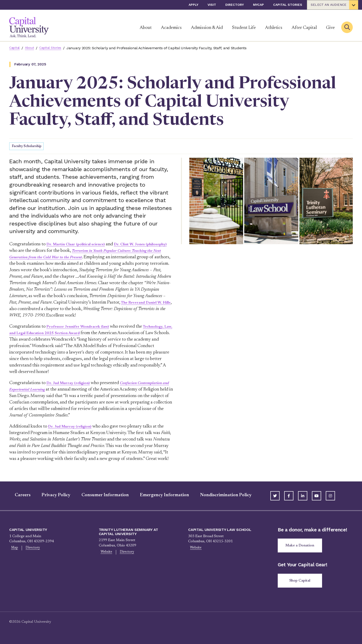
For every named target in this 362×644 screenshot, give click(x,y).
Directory (235, 5)
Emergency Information (159, 496)
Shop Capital (302, 583)
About (146, 28)
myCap (258, 5)
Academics (171, 28)
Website (105, 553)
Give (330, 28)
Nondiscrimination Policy (220, 496)
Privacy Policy (50, 496)
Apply (193, 5)
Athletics (274, 28)
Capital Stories (288, 5)
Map (13, 549)
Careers (17, 496)
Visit (212, 5)
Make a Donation (302, 547)
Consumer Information (100, 496)
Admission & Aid (207, 28)
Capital (15, 48)
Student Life (244, 28)
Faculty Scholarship (28, 147)
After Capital (304, 28)
